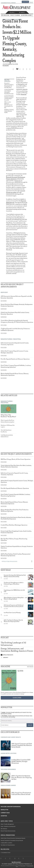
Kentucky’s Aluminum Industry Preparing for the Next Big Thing (9, 85)
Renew (31, 2)
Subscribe (25, 2)
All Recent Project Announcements (9, 561)
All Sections (32, 15)
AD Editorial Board (26, 15)
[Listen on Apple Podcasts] (17, 655)
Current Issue (5, 813)
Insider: (16, 713)
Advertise (13, 3)
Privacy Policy (23, 866)
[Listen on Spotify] (17, 657)
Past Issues (30, 667)
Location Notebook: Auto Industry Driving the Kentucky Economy (9, 92)
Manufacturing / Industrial (11, 339)
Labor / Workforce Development (8, 826)
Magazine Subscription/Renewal (11, 807)
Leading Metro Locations (6, 843)
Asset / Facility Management (7, 824)
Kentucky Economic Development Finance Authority (16, 178)
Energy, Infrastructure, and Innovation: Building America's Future (17, 650)
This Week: (16, 716)
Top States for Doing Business (8, 845)
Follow (13, 12)
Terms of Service (30, 866)
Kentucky (24, 94)
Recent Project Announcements (8, 831)
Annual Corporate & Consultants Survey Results (12, 840)
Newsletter (4, 810)
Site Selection (4, 829)
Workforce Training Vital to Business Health (9, 111)
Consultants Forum (6, 3)
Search (22, 12)
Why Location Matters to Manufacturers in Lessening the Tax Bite (9, 105)
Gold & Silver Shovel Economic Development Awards (13, 838)
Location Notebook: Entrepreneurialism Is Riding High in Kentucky (9, 98)
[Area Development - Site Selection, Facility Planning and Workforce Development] (17, 7)
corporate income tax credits (16, 192)
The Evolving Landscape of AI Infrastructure (13, 644)
